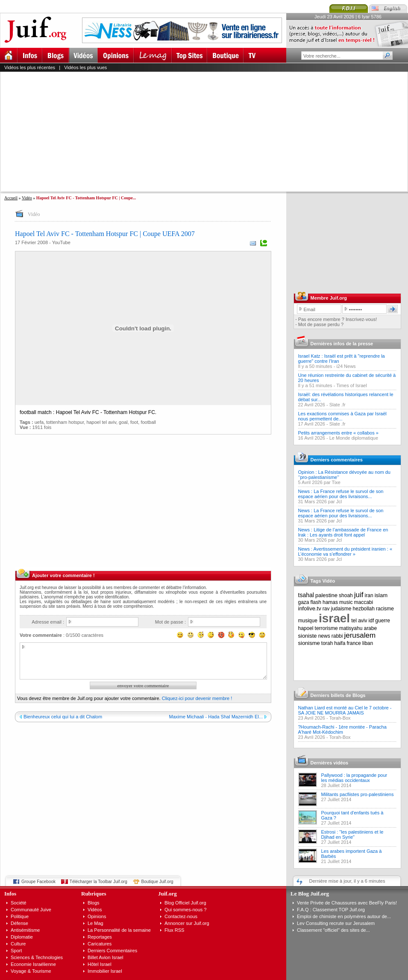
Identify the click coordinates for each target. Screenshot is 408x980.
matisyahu (351, 628)
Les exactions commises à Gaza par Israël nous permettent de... (342, 416)
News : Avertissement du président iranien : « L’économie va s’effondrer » (345, 551)
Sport (16, 951)
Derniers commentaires (337, 460)
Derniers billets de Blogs (338, 695)
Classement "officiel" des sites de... (333, 930)
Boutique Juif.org (157, 882)
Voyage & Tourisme (31, 971)
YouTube (61, 242)
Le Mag (95, 923)
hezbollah (364, 609)
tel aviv (359, 621)
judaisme (341, 609)
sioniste (308, 636)
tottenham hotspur (65, 422)
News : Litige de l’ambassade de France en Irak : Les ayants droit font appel (343, 532)
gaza (304, 602)
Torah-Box (340, 718)
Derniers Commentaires (112, 951)
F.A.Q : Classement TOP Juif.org (331, 910)
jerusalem (360, 635)
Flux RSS (174, 930)
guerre (383, 621)
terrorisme (326, 628)
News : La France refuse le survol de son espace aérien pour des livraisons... (341, 494)
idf (371, 621)
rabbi (337, 636)
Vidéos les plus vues (85, 67)
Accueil (11, 198)
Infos (10, 894)
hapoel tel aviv (101, 422)
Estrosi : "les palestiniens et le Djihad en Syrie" (352, 834)
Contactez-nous (181, 916)
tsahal (306, 595)
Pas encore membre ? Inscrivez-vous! (338, 319)
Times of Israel (352, 385)
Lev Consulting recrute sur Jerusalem (336, 923)
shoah (346, 595)
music (346, 602)
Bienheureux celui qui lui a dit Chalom (63, 717)
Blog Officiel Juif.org (185, 903)
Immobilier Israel (105, 971)
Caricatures (100, 944)
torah (327, 643)
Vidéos (95, 910)
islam (381, 595)
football (148, 422)
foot (134, 422)
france (354, 643)
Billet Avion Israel (106, 957)
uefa (39, 422)
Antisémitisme (25, 930)
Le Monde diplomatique (354, 438)
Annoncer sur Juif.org (187, 923)
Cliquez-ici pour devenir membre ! (197, 698)
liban (368, 643)
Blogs (94, 903)
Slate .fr (338, 405)
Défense (19, 923)
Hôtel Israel (100, 964)
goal (123, 422)
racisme (385, 609)
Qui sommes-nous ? (185, 910)
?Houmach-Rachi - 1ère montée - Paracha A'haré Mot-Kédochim (342, 729)
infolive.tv (310, 608)
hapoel (306, 628)
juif (359, 595)
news (324, 636)
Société (19, 903)
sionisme (309, 643)
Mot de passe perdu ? (321, 324)
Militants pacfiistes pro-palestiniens (358, 794)
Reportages (100, 937)
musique (308, 621)
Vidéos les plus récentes (30, 67)
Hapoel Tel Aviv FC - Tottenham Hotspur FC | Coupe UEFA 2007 (105, 234)
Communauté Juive (31, 910)
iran (369, 595)
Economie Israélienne (33, 964)
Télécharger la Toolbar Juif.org (98, 882)
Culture (18, 944)
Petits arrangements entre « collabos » (338, 433)
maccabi (364, 602)
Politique (20, 916)
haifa (340, 643)
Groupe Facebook (38, 882)
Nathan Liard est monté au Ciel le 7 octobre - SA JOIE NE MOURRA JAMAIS (345, 710)
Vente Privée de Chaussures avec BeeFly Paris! (347, 903)
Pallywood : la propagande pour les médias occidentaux (354, 778)
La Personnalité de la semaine (119, 930)
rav (326, 609)
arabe (370, 628)
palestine (326, 595)
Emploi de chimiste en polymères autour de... (344, 916)
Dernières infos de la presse (342, 344)
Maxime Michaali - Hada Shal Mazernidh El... (216, 717)
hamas (330, 602)
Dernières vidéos (330, 763)
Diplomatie (22, 937)
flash (316, 602)
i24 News (346, 366)
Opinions (97, 916)
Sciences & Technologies (37, 957)
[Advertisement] (164, 131)
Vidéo (27, 198)
